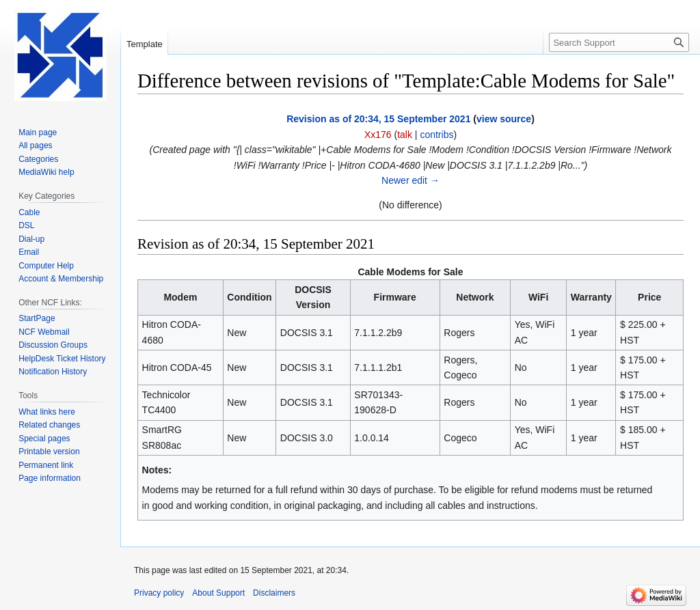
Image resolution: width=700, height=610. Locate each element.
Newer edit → (410, 180)
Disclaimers (274, 593)
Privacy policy (159, 593)
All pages (35, 145)
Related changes (49, 425)
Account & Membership (61, 279)
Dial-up (31, 239)
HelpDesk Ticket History (62, 359)
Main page (38, 133)
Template (145, 44)
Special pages (44, 439)
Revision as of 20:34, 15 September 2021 (378, 119)
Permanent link (46, 465)
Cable (29, 212)
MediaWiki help (46, 172)
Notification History (53, 372)
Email (29, 252)
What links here (47, 412)
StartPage (37, 318)
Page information (50, 478)
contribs (436, 135)
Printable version (49, 452)
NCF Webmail (44, 332)
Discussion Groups (53, 345)
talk (405, 135)
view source (504, 119)
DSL (26, 225)
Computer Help (46, 266)
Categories (38, 159)
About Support (218, 593)
